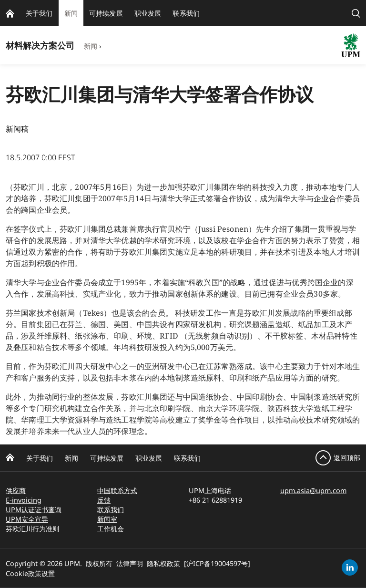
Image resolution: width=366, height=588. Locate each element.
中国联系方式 (117, 490)
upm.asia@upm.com (313, 490)
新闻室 (107, 519)
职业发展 (149, 458)
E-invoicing (24, 500)
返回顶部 (347, 458)
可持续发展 (107, 458)
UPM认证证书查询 (34, 510)
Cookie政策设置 (30, 573)
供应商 (16, 490)
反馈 (104, 500)
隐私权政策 (163, 563)
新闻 (91, 46)
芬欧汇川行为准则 (32, 529)
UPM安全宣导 (27, 519)
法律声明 (130, 563)
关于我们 (40, 458)
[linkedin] (350, 567)
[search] (356, 13)
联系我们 (187, 458)
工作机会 (111, 529)
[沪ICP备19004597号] (217, 563)
